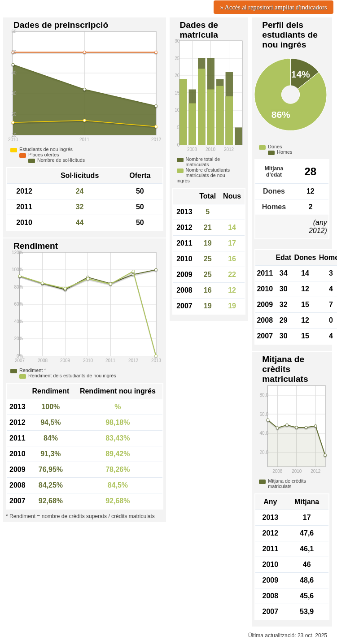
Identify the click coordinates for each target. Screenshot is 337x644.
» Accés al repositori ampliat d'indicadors (274, 7)
